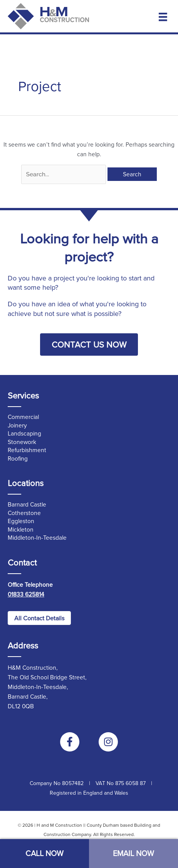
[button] (89, 344)
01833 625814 (26, 594)
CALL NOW (44, 853)
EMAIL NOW (133, 853)
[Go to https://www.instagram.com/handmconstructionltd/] (108, 742)
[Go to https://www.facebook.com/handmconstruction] (70, 742)
